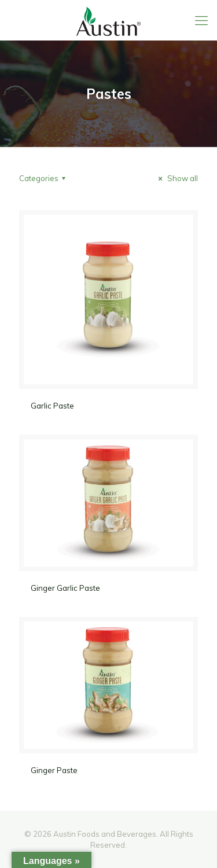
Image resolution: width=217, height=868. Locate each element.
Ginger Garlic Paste (65, 588)
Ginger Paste (54, 770)
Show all (176, 178)
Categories (44, 178)
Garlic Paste (52, 406)
